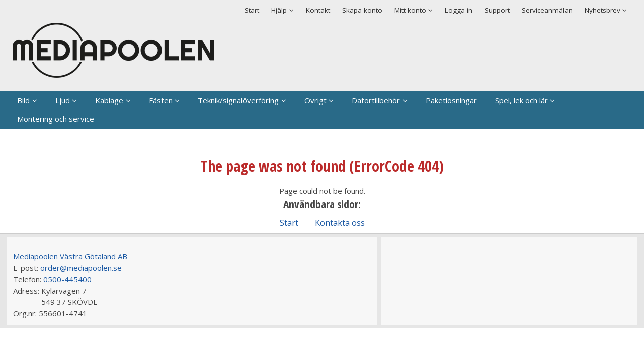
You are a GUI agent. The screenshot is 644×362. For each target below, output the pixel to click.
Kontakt (318, 10)
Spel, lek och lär (521, 100)
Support (497, 10)
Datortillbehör (376, 100)
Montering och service (56, 119)
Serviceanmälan (547, 10)
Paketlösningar (451, 100)
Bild (23, 100)
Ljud (63, 100)
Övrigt (315, 100)
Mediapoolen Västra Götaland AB (70, 256)
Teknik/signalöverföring (238, 100)
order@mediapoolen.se (81, 268)
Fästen (161, 100)
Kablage (109, 100)
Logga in (459, 10)
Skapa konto (362, 10)
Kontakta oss (340, 222)
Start (252, 10)
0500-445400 (67, 279)
